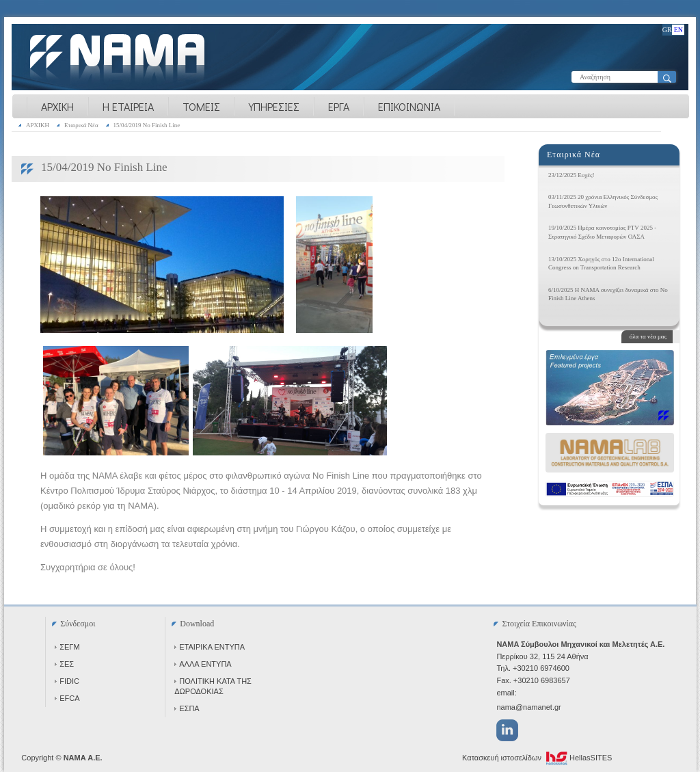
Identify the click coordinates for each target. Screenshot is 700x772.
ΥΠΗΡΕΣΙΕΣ (274, 106)
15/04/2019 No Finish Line (147, 125)
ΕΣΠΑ (187, 708)
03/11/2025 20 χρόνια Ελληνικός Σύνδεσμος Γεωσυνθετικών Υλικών (603, 201)
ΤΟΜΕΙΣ (201, 106)
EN (678, 30)
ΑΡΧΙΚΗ (57, 106)
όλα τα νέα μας (648, 336)
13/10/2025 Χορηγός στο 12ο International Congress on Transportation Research (601, 264)
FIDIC (67, 681)
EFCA (67, 698)
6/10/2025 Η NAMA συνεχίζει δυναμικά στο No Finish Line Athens (608, 294)
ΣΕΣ (64, 664)
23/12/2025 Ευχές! (571, 175)
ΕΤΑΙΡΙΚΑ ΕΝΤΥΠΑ (210, 647)
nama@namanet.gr (528, 707)
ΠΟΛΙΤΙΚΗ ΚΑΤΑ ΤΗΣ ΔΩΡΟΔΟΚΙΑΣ (213, 686)
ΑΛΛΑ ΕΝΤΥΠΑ (203, 664)
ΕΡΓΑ (339, 106)
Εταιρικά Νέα (81, 125)
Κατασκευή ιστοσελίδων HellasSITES (537, 758)
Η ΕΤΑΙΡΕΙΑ (128, 106)
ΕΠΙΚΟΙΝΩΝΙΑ (409, 106)
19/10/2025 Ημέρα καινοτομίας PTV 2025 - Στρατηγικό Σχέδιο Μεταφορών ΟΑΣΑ (602, 232)
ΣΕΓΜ (67, 647)
